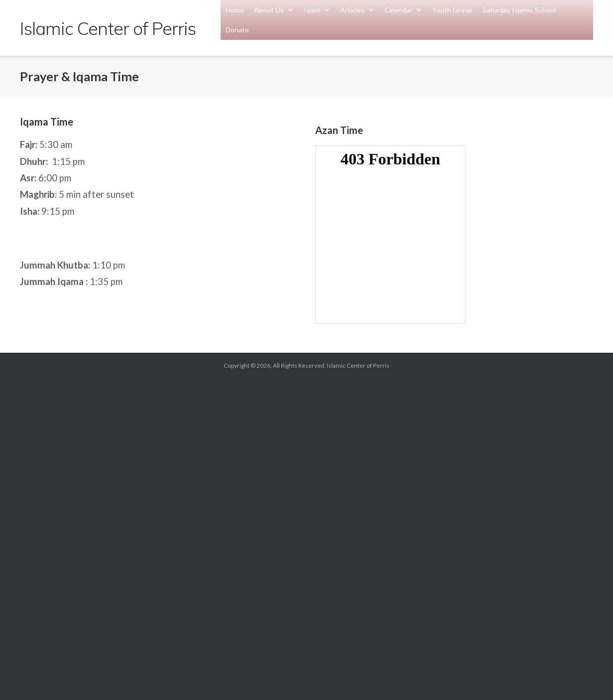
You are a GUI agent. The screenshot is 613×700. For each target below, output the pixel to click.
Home (235, 10)
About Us (274, 10)
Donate (237, 30)
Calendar (403, 10)
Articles (357, 10)
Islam (317, 10)
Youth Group (452, 10)
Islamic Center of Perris (358, 365)
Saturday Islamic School (519, 10)
